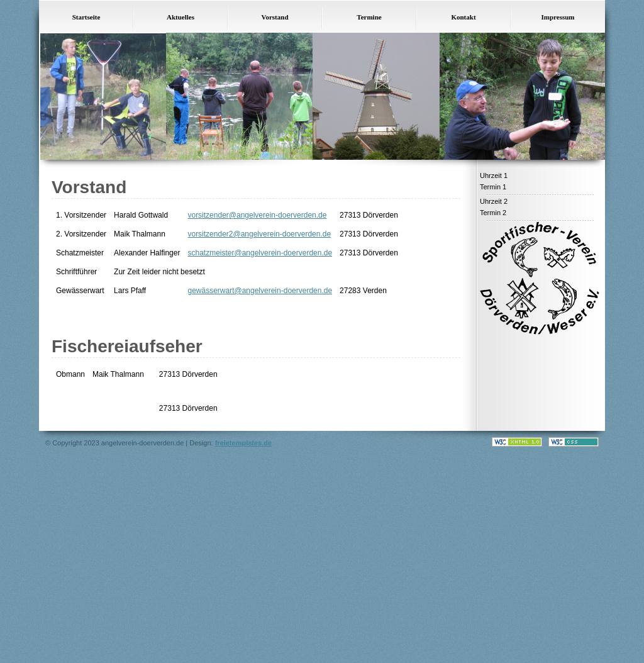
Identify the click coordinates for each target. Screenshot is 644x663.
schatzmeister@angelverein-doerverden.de (260, 253)
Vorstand (275, 17)
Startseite (86, 17)
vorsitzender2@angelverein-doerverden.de (259, 234)
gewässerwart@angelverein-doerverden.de (260, 291)
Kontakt (463, 17)
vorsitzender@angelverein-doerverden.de (257, 215)
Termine (369, 17)
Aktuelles (180, 17)
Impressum (558, 17)
